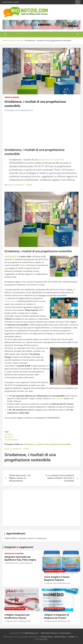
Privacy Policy (47, 637)
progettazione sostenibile (51, 160)
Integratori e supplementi (19, 547)
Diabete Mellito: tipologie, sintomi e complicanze (25, 538)
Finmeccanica (10, 301)
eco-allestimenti (11, 440)
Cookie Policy (60, 637)
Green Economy (12, 97)
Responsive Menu (78, 2)
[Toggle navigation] (5, 34)
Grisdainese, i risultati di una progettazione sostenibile (47, 444)
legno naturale (57, 399)
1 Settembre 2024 (11, 563)
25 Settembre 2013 (12, 110)
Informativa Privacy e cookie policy (56, 633)
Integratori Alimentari (14, 554)
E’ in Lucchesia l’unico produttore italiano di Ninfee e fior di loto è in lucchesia (60, 478)
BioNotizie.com (27, 110)
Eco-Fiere (8, 434)
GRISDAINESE (11, 257)
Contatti (71, 637)
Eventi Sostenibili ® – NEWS (20, 185)
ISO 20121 (9, 437)
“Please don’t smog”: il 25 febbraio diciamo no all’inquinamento (20, 478)
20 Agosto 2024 (50, 621)
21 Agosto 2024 (50, 583)
